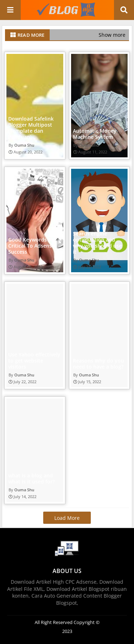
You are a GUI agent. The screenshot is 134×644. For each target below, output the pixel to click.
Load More (67, 518)
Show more (112, 35)
